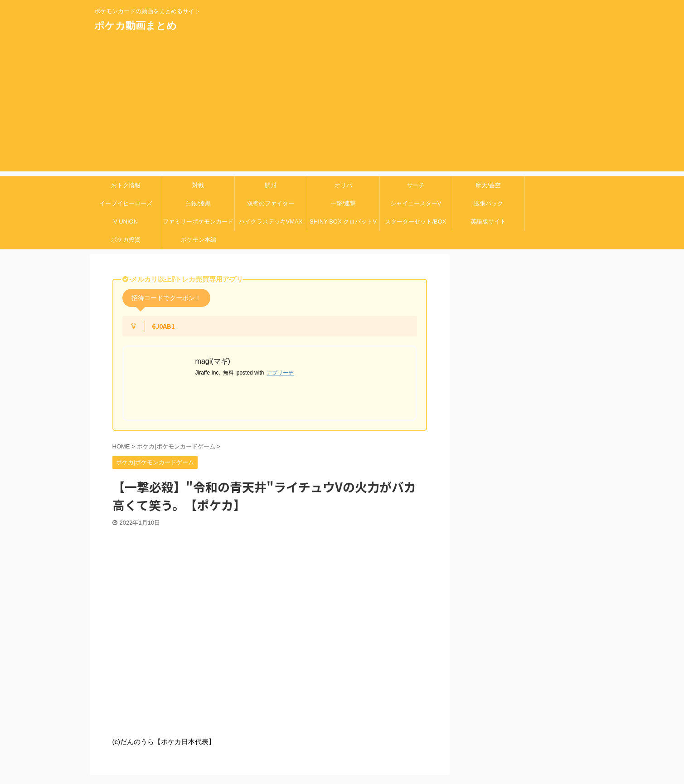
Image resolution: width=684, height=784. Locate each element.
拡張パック (488, 203)
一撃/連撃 (343, 203)
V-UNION (126, 222)
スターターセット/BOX (415, 222)
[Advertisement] (342, 108)
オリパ (343, 185)
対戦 (198, 185)
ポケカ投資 (126, 240)
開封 (271, 185)
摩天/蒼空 (488, 185)
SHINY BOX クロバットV (343, 222)
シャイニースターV (416, 203)
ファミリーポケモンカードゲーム (198, 224)
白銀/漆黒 (198, 203)
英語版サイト (488, 222)
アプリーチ (280, 373)
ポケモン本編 (199, 240)
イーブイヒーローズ (126, 203)
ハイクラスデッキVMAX (271, 222)
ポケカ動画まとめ (136, 26)
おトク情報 (126, 185)
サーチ (416, 185)
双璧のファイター (271, 203)
